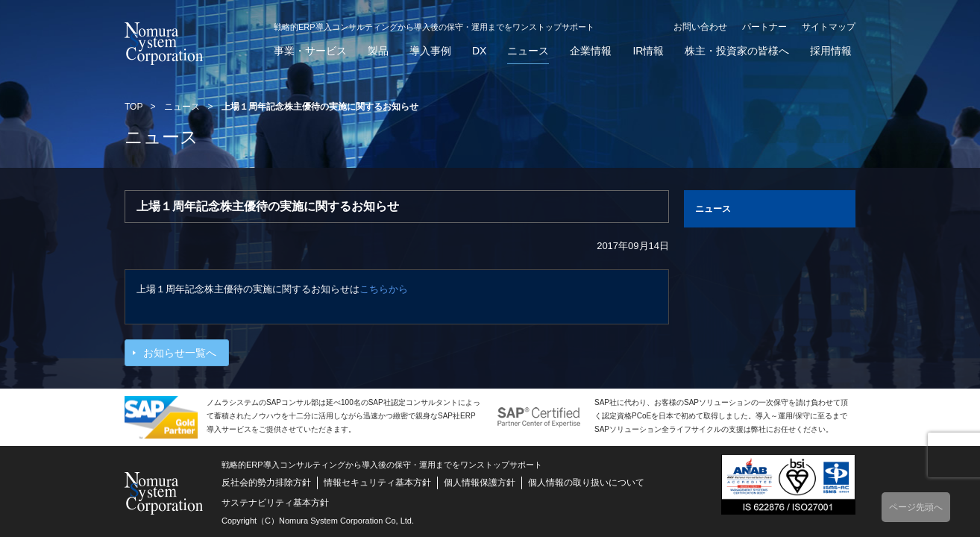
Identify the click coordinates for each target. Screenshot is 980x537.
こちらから (384, 289)
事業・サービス (310, 51)
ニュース (528, 51)
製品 (378, 51)
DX (479, 51)
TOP (134, 107)
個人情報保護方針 (480, 483)
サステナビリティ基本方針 (275, 503)
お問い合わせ (700, 27)
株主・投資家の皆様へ (737, 51)
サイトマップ (829, 27)
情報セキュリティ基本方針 (377, 483)
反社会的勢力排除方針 (266, 483)
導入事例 (430, 51)
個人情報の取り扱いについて (586, 483)
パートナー (764, 27)
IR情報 (648, 51)
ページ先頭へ (916, 507)
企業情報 (591, 51)
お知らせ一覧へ (180, 353)
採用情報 (831, 51)
